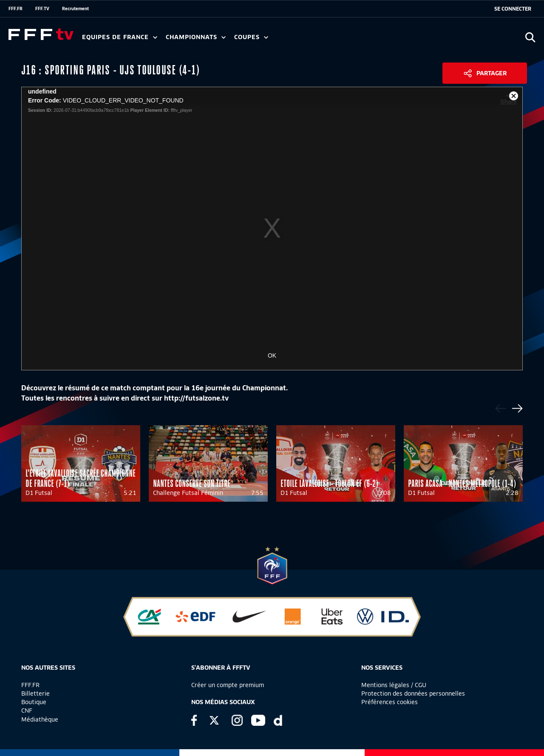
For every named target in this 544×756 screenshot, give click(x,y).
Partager (492, 73)
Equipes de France (120, 37)
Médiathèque (40, 719)
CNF (27, 711)
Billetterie (35, 693)
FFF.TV (42, 9)
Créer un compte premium (228, 685)
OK (272, 355)
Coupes (251, 37)
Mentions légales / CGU (394, 685)
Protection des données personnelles (413, 693)
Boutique (34, 702)
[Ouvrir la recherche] (530, 37)
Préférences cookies (390, 702)
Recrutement (75, 9)
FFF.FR (16, 9)
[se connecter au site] (513, 9)
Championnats (196, 37)
